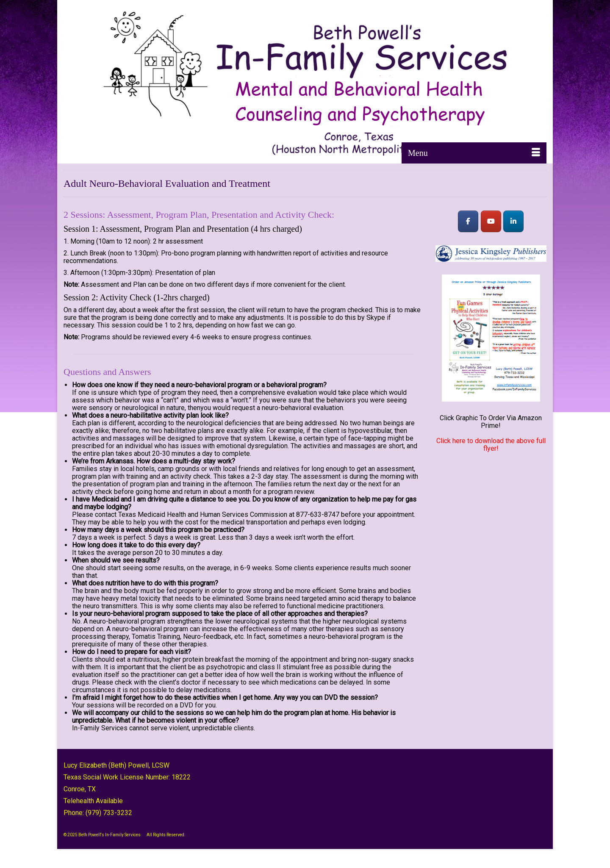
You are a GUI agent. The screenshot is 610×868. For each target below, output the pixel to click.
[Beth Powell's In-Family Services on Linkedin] (513, 221)
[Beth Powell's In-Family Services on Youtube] (491, 221)
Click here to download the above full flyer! (491, 445)
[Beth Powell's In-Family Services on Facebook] (468, 221)
